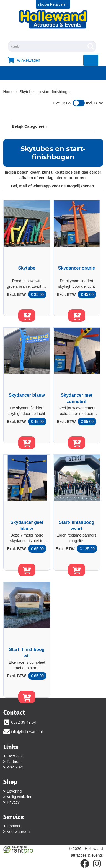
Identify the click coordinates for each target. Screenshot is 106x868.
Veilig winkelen (20, 797)
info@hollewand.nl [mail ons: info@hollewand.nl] (27, 732)
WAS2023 (16, 767)
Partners (14, 762)
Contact (14, 826)
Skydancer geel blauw (27, 525)
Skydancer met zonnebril (77, 398)
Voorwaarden (18, 832)
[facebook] (85, 864)
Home (8, 92)
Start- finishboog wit (27, 653)
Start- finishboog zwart (77, 525)
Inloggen (44, 4)
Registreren (59, 4)
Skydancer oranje (77, 268)
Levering (14, 791)
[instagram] (97, 864)
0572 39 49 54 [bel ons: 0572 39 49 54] (24, 722)
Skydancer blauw (27, 395)
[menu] (91, 60)
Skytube (27, 268)
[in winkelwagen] (27, 316)
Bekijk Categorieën (53, 126)
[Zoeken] (91, 46)
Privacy (13, 802)
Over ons (15, 756)
